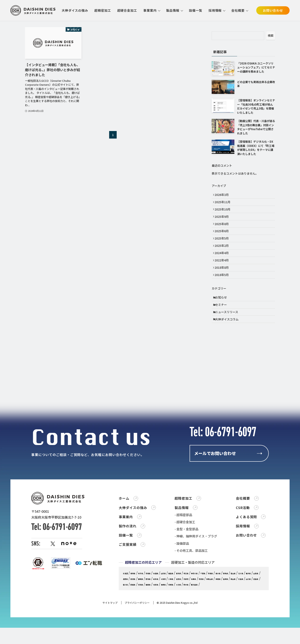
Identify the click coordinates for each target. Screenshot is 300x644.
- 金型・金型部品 (186, 582)
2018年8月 (223, 282)
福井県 (170, 632)
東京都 (202, 626)
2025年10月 (224, 213)
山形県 (181, 626)
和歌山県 (171, 637)
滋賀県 (127, 637)
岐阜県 (234, 632)
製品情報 (173, 10)
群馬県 (138, 632)
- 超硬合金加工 (185, 575)
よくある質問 (246, 570)
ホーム (124, 551)
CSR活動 (243, 561)
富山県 (148, 632)
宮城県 (159, 626)
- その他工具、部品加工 (191, 603)
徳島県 (237, 637)
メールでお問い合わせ (215, 483)
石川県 (159, 632)
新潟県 (202, 632)
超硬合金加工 (127, 10)
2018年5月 (223, 291)
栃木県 (127, 632)
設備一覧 (196, 10)
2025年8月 (223, 230)
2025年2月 (223, 256)
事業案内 (150, 10)
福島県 (191, 626)
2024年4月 (223, 265)
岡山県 (205, 637)
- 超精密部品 (183, 568)
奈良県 (159, 637)
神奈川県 (225, 626)
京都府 (138, 637)
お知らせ (223, 315)
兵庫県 (148, 637)
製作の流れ (128, 579)
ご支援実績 (128, 597)
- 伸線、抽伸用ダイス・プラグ (196, 589)
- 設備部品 (182, 596)
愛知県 (223, 632)
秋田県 (170, 626)
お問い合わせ (273, 10)
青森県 (138, 626)
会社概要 (238, 10)
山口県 (226, 637)
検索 (271, 35)
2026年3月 (223, 195)
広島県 (215, 637)
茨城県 (247, 626)
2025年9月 (223, 221)
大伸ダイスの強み (75, 10)
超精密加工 (103, 10)
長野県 (191, 632)
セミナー (223, 323)
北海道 (127, 626)
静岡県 (213, 632)
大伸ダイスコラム (229, 341)
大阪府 (245, 632)
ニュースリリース (228, 332)
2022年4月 (223, 273)
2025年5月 (223, 247)
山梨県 (181, 632)
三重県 (256, 632)
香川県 (247, 637)
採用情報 (215, 10)
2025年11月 (224, 204)
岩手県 (148, 626)
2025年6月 (223, 239)
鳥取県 (183, 637)
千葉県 (237, 626)
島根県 (194, 637)
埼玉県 (213, 626)
